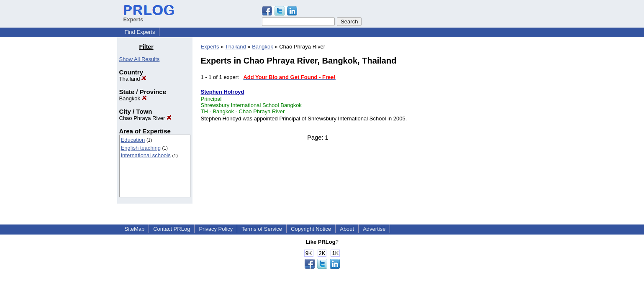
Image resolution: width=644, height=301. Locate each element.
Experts (210, 47)
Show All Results (140, 59)
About (347, 229)
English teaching (141, 148)
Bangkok (133, 98)
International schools (146, 155)
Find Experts (140, 32)
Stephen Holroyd (223, 92)
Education (133, 140)
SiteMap (135, 229)
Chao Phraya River (145, 118)
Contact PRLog (172, 229)
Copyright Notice (311, 229)
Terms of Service (262, 229)
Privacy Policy (216, 229)
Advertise (374, 229)
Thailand (133, 79)
